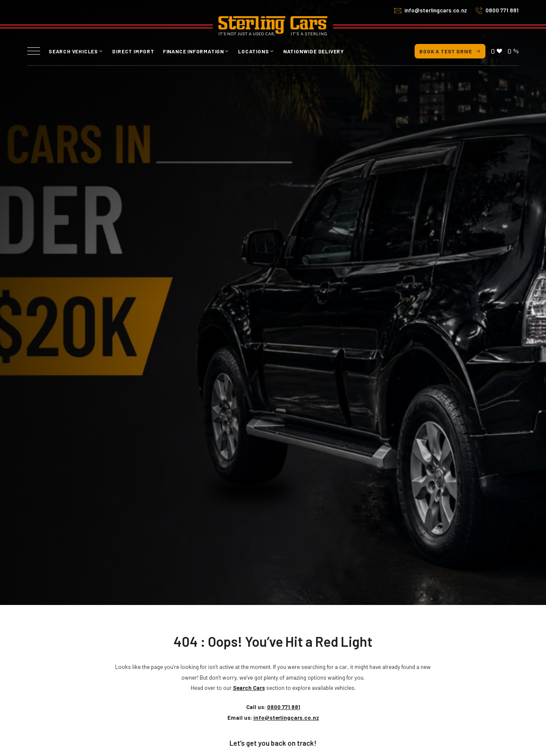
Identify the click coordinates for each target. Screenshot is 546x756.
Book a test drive (450, 51)
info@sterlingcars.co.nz (436, 10)
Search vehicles (73, 51)
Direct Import (133, 51)
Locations (253, 51)
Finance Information (193, 51)
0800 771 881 (502, 10)
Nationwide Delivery (314, 51)
